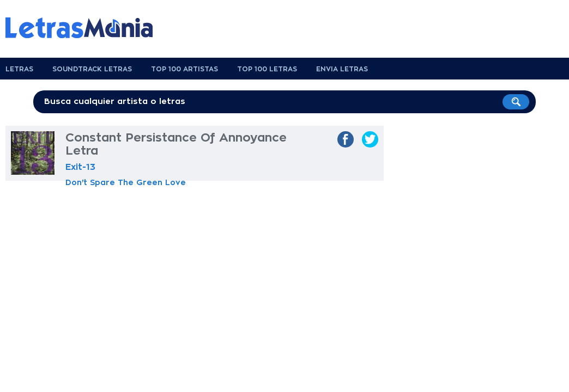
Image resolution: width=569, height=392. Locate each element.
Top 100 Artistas (184, 69)
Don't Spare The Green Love (126, 182)
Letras (19, 69)
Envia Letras (342, 69)
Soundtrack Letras (92, 69)
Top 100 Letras (267, 69)
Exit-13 (80, 167)
